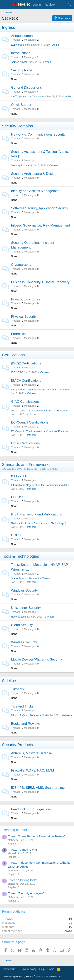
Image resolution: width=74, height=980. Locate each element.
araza (68, 931)
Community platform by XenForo (32, 976)
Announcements (23, 36)
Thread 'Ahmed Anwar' (23, 849)
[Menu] (5, 5)
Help (42, 969)
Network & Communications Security (38, 134)
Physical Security (24, 317)
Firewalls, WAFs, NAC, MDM (33, 770)
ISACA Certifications (26, 381)
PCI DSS (18, 497)
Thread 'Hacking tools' (22, 880)
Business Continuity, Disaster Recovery (40, 282)
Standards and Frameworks (26, 465)
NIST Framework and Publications (37, 514)
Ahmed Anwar (19, 62)
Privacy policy (29, 969)
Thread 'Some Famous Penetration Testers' (36, 836)
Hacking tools (19, 617)
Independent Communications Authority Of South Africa (42, 390)
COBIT (16, 535)
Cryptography (21, 265)
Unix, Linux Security (26, 608)
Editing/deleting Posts (23, 45)
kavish (67, 96)
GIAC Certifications (25, 402)
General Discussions (26, 87)
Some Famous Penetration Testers (31, 578)
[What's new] (61, 4)
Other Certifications (25, 443)
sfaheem (53, 165)
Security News (22, 70)
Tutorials (17, 689)
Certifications (13, 355)
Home (51, 969)
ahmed (47, 62)
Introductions (21, 53)
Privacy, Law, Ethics (26, 299)
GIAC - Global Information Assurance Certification (39, 411)
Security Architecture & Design (34, 174)
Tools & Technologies (21, 556)
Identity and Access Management (36, 191)
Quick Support (22, 105)
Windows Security (24, 590)
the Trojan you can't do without (28, 96)
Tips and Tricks (22, 706)
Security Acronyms (22, 165)
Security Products (17, 745)
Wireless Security (24, 642)
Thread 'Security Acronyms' (26, 893)
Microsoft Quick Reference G (28, 715)
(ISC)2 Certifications (26, 363)
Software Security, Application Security (40, 208)
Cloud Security (22, 625)
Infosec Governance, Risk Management (41, 225)
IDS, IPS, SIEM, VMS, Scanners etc (38, 788)
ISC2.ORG (17, 372)
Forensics (18, 334)
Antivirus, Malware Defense (31, 753)
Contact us (9, 969)
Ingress (8, 27)
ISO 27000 (19, 476)
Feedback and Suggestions (31, 809)
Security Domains (17, 126)
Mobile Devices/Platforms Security (37, 659)
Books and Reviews (26, 724)
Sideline (9, 681)
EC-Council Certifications (30, 422)
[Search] (69, 4)
